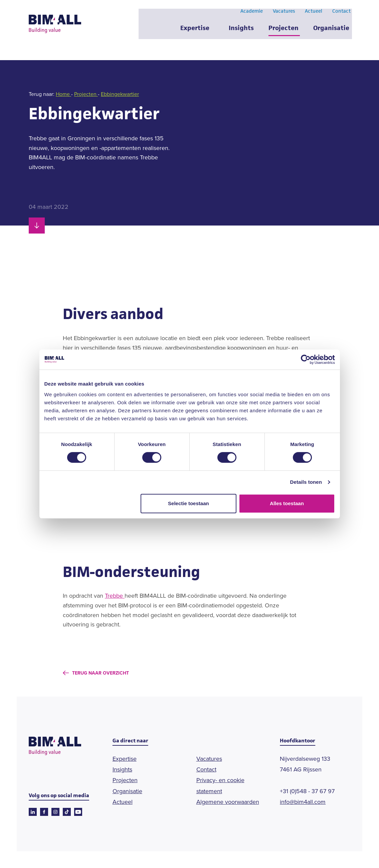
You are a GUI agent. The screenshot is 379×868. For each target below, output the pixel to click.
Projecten (283, 33)
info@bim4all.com (303, 802)
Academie (251, 16)
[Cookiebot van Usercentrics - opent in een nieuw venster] (306, 359)
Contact (341, 16)
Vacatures (283, 16)
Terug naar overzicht (101, 673)
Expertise (195, 33)
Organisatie (331, 33)
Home (63, 94)
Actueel (313, 16)
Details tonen (306, 482)
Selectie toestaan (188, 503)
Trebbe (115, 596)
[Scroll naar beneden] (37, 226)
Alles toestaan (287, 503)
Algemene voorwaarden (228, 802)
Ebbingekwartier (120, 94)
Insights (241, 33)
